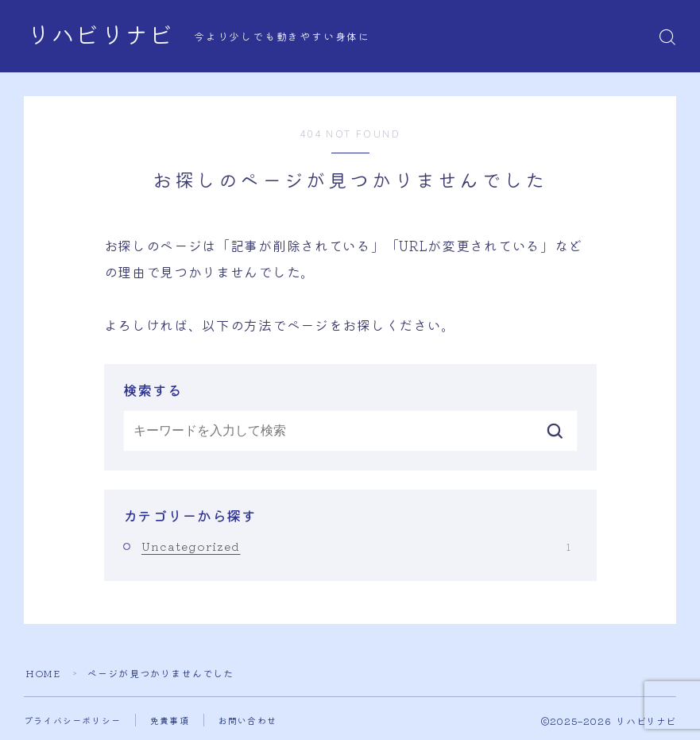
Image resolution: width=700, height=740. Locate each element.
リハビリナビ (100, 37)
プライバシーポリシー (72, 720)
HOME (43, 673)
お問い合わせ (248, 720)
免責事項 (170, 720)
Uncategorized (356, 546)
